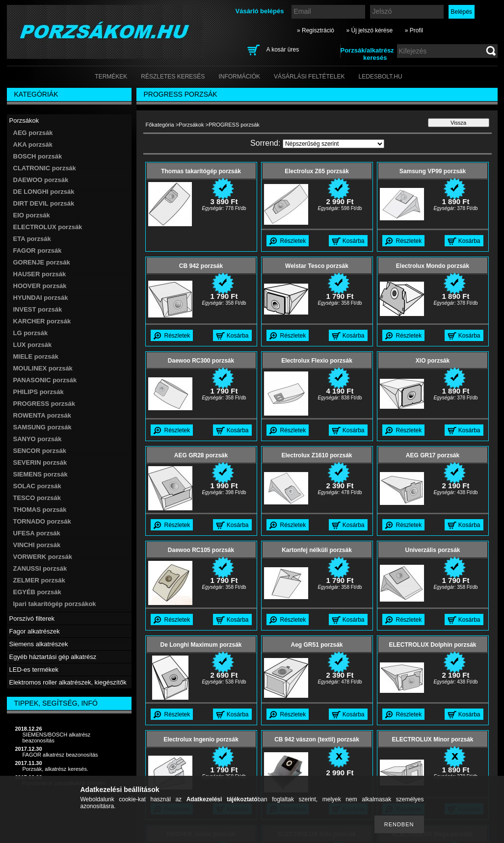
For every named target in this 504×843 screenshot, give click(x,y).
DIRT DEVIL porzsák (44, 203)
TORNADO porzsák (42, 521)
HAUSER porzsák (40, 274)
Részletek (293, 241)
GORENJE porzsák (42, 262)
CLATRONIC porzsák (45, 168)
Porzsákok (191, 125)
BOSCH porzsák (38, 156)
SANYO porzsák (38, 439)
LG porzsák (31, 333)
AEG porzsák (33, 133)
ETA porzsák (32, 239)
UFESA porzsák (37, 533)
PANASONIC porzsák (45, 380)
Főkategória (160, 125)
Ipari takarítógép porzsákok (55, 604)
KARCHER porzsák (42, 321)
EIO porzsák (32, 215)
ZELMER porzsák (39, 580)
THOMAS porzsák (40, 510)
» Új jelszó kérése (369, 30)
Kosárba (354, 241)
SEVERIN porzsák (40, 462)
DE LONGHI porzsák (44, 192)
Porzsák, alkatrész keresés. (56, 769)
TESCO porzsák (37, 498)
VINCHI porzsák (37, 545)
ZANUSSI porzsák (40, 568)
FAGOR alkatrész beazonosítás (60, 755)
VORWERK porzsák (43, 557)
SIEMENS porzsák (40, 474)
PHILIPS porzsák (39, 392)
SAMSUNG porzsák (42, 427)
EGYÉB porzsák (37, 592)
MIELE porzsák (36, 356)
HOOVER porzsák (40, 286)
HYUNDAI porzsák (41, 298)
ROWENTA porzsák (42, 415)
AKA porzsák (33, 145)
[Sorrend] (333, 144)
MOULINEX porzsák (43, 368)
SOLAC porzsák (37, 486)
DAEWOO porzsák (41, 180)
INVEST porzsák (38, 309)
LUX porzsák (33, 345)
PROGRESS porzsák (44, 404)
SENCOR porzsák (40, 451)
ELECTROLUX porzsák (48, 227)
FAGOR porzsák (38, 250)
